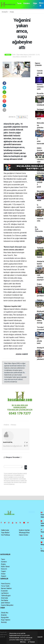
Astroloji (4, 622)
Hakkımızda (5, 530)
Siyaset (4, 576)
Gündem (27, 3)
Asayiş (12, 12)
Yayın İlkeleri (5, 533)
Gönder (26, 467)
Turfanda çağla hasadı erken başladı (40, 252)
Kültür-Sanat (5, 567)
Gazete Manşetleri (7, 605)
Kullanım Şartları (24, 530)
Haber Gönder (24, 535)
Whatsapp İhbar (24, 533)
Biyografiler (5, 617)
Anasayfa (5, 12)
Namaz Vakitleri (6, 588)
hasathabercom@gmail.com (13, 446)
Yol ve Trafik (5, 586)
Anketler (4, 615)
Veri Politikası (5, 535)
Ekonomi (4, 569)
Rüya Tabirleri (6, 620)
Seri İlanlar (5, 600)
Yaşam (3, 571)
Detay (23, 642)
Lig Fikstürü (5, 593)
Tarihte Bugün (6, 596)
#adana (6, 425)
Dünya (3, 574)
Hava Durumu (6, 584)
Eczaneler (4, 591)
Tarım (19, 3)
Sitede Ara (5, 613)
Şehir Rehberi (6, 603)
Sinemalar (5, 598)
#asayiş (13, 425)
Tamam (31, 642)
